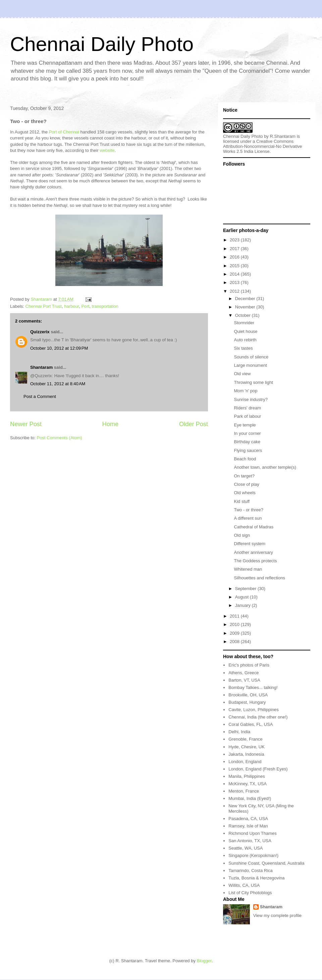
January (244, 605)
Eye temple (245, 425)
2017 (235, 249)
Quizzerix (40, 332)
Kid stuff (242, 501)
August (243, 597)
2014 (235, 274)
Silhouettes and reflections (259, 578)
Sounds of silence (251, 357)
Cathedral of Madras (254, 527)
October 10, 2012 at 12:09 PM (59, 348)
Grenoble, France (245, 739)
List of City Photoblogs (250, 893)
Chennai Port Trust (44, 306)
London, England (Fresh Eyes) (258, 769)
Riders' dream (247, 408)
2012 (235, 291)
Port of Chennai (64, 132)
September (246, 589)
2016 (235, 257)
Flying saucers (248, 450)
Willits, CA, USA (244, 885)
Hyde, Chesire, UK (247, 747)
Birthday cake (247, 442)
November (246, 307)
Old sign (242, 535)
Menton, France (244, 791)
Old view (242, 374)
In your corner (247, 433)
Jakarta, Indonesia (246, 754)
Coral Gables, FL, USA (251, 724)
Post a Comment (40, 396)
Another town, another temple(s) (265, 467)
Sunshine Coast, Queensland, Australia (266, 863)
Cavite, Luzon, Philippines (254, 710)
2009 (235, 633)
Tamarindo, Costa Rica (251, 871)
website (107, 150)
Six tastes (243, 348)
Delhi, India (239, 732)
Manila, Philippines (247, 776)
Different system (250, 544)
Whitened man (248, 569)
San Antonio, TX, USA (250, 841)
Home (111, 424)
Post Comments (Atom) (60, 438)
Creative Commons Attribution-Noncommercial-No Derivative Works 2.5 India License (263, 146)
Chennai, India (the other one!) (258, 717)
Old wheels (245, 493)
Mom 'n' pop (246, 391)
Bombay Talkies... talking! (253, 687)
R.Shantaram (283, 136)
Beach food (245, 459)
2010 (235, 624)
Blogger (204, 961)
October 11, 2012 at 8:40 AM (58, 384)
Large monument (250, 365)
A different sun (248, 518)
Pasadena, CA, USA (248, 819)
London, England (245, 762)
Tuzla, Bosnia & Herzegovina (256, 878)
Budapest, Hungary (247, 702)
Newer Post (26, 424)
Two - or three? (248, 510)
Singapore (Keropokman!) (253, 855)
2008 (235, 642)
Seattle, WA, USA (246, 848)
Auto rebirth (245, 340)
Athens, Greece (244, 673)
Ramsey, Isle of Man (248, 826)
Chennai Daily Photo (102, 44)
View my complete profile (277, 915)
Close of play (246, 484)
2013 (235, 282)
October (244, 315)
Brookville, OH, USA (248, 695)
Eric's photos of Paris (249, 665)
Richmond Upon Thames (253, 833)
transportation (105, 306)
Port (86, 306)
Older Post (194, 424)
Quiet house (246, 331)
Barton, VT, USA (244, 680)
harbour (71, 306)
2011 (235, 616)
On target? (244, 476)
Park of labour (247, 416)
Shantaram (41, 367)
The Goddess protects (255, 561)
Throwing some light (253, 382)
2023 (235, 240)
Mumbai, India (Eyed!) (250, 798)
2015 (235, 266)
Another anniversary (253, 552)
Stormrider (244, 323)
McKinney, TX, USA (248, 784)
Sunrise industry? (251, 399)
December (246, 299)
